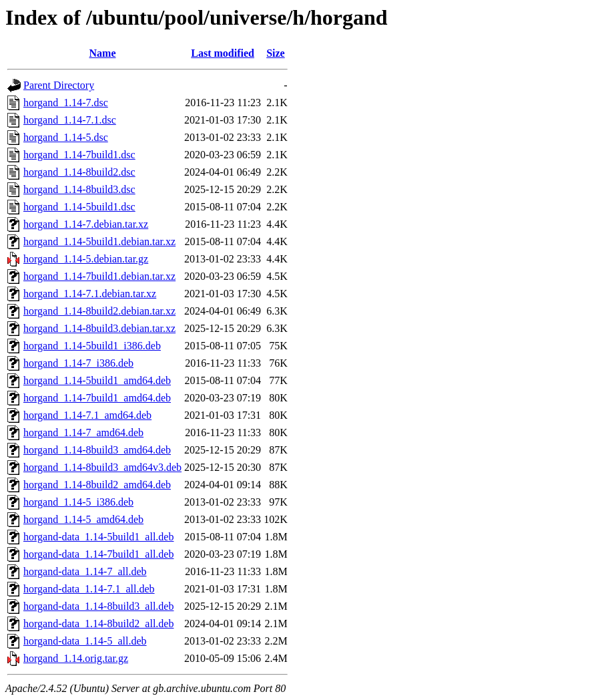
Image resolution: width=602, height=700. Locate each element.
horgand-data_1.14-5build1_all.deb (98, 537)
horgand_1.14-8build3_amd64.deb (97, 450)
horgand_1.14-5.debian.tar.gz (86, 259)
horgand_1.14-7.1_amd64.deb (87, 415)
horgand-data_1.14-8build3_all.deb (98, 606)
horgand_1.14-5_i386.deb (78, 502)
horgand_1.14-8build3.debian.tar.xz (99, 328)
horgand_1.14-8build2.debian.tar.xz (99, 311)
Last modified (223, 53)
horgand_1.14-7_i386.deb (78, 363)
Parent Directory (59, 85)
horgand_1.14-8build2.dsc (79, 172)
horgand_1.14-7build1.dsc (79, 155)
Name (103, 53)
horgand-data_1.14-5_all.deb (85, 641)
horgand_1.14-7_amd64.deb (83, 432)
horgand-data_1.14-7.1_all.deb (89, 589)
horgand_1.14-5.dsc (66, 137)
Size (276, 53)
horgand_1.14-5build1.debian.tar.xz (99, 241)
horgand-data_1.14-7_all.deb (85, 571)
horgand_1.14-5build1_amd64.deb (97, 380)
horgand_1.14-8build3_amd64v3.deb (102, 467)
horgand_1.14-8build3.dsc (79, 189)
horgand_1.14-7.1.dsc (70, 120)
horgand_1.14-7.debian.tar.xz (86, 224)
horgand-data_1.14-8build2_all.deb (98, 624)
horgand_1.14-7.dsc (66, 103)
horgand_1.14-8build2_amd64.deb (97, 485)
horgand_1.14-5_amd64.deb (83, 519)
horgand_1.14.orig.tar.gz (76, 658)
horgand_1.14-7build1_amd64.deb (97, 398)
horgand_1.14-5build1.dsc (79, 207)
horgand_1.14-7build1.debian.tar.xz (99, 276)
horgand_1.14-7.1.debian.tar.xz (90, 294)
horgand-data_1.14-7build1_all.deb (98, 554)
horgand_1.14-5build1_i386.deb (92, 346)
